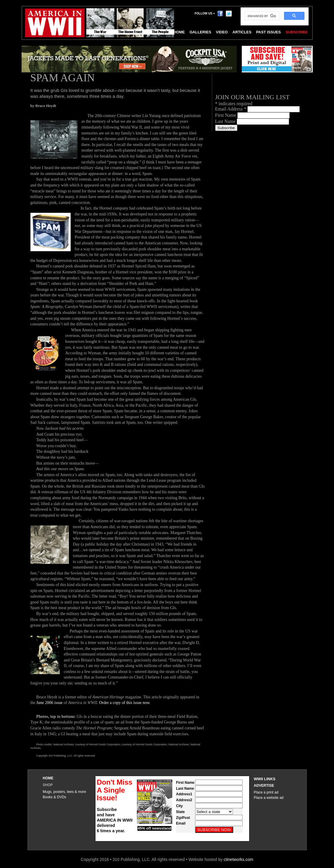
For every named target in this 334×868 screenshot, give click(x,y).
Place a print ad (266, 792)
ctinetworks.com (239, 859)
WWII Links (265, 779)
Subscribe (297, 32)
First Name (226, 115)
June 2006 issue (50, 703)
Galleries (200, 32)
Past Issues (268, 32)
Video (222, 32)
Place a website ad (269, 798)
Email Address (231, 109)
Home (48, 778)
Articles (242, 32)
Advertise (264, 786)
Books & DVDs (55, 797)
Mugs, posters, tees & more (65, 792)
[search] (262, 16)
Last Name (226, 121)
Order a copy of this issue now (124, 703)
